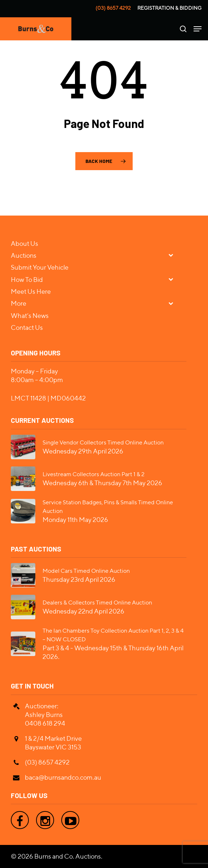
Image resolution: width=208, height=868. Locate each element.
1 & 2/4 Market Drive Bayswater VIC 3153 (53, 743)
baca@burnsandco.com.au (63, 777)
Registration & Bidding (169, 8)
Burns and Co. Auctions (68, 856)
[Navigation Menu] (198, 29)
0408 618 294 (45, 723)
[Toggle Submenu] (174, 255)
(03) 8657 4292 (113, 8)
